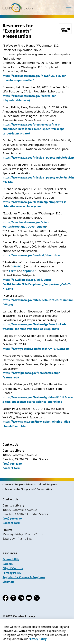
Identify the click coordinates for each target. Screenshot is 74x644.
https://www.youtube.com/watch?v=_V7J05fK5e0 (36, 349)
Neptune (28, 271)
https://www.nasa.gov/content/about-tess (31, 255)
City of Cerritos (13, 568)
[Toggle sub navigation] (65, 29)
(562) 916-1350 (12, 464)
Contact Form (12, 523)
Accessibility (11, 559)
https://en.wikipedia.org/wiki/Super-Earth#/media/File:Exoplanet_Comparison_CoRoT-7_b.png (37, 284)
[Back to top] (37, 634)
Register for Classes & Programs (24, 577)
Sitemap (8, 582)
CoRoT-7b (17, 266)
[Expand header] (69, 8)
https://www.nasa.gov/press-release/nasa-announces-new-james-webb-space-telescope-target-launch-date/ (34, 129)
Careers (8, 564)
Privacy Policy (12, 573)
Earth (13, 271)
